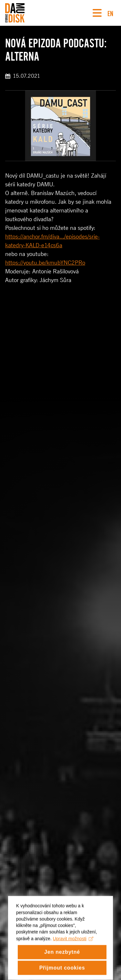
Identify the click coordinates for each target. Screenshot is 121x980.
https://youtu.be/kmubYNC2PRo (45, 263)
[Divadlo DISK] (15, 13)
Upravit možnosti (73, 944)
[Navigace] (97, 13)
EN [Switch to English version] (110, 13)
